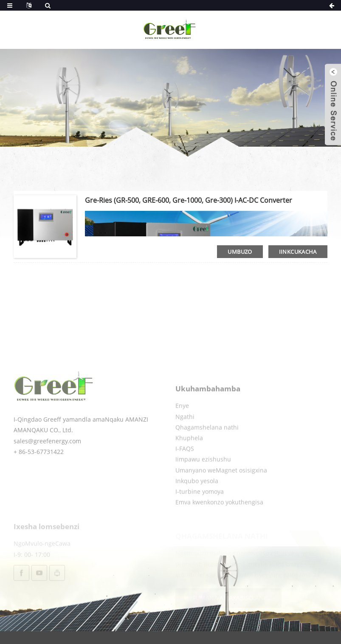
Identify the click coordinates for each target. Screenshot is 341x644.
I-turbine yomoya (200, 508)
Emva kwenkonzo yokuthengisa (219, 519)
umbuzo (240, 252)
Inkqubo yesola (197, 497)
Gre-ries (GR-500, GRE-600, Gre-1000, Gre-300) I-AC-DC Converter (189, 200)
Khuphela (189, 454)
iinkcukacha (298, 252)
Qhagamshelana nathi (207, 444)
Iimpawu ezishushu (203, 476)
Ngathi (185, 433)
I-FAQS (185, 465)
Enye (182, 422)
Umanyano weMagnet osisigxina (221, 487)
